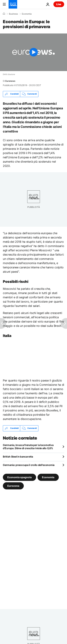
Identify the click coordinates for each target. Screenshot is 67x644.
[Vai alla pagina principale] (13, 4)
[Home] (4, 14)
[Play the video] (33, 52)
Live (59, 4)
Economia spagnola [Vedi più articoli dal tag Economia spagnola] (19, 477)
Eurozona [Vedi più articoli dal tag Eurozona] (13, 486)
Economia (27, 14)
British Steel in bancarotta (18, 457)
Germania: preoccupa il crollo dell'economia (29, 465)
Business (13, 14)
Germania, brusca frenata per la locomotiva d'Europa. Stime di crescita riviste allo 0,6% (28, 447)
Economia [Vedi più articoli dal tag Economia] (48, 477)
